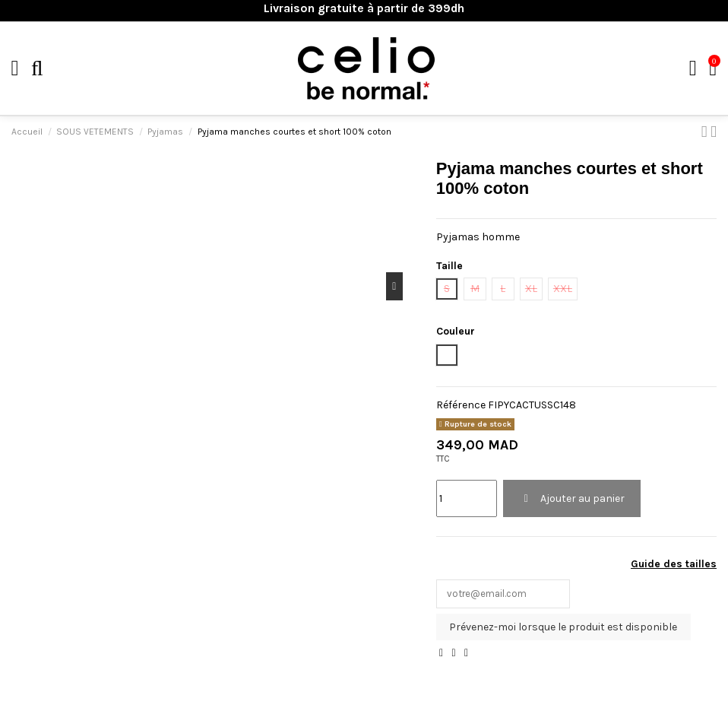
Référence (461, 405)
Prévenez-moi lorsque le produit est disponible (563, 628)
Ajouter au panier (572, 498)
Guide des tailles (674, 564)
